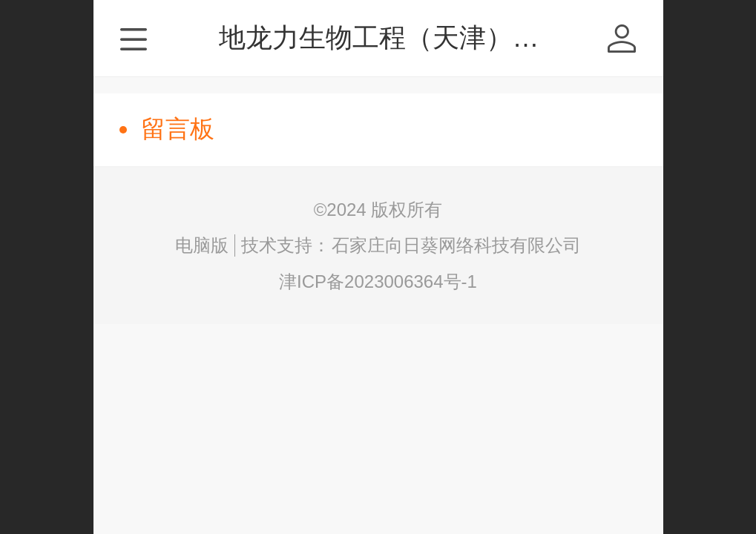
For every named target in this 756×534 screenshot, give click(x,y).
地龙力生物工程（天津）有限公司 (419, 37)
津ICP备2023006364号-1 (378, 281)
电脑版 (202, 245)
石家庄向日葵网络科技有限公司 (456, 245)
